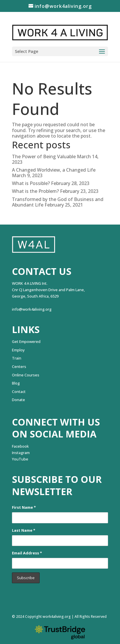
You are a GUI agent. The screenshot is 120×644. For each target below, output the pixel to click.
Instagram (21, 453)
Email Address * (27, 553)
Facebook (20, 446)
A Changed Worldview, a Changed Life (54, 170)
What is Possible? (31, 183)
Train (17, 358)
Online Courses (26, 375)
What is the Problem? (35, 191)
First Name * (24, 507)
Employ (18, 350)
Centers (19, 367)
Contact (19, 392)
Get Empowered (26, 341)
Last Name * (24, 530)
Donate (18, 400)
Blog (16, 383)
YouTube (20, 459)
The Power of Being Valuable (44, 156)
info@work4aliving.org (32, 309)
